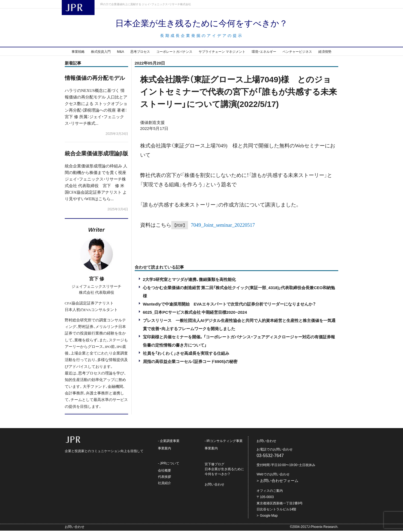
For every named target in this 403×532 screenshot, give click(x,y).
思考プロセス (140, 53)
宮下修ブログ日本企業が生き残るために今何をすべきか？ (224, 470)
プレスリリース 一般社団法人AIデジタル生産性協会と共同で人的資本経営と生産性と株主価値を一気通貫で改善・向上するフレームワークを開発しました (239, 326)
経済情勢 (325, 53)
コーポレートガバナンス (174, 53)
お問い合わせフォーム (279, 482)
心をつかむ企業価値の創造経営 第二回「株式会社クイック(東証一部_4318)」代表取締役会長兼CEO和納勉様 (239, 293)
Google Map (269, 517)
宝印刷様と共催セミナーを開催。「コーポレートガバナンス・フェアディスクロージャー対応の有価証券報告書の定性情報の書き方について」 (239, 342)
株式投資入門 (101, 53)
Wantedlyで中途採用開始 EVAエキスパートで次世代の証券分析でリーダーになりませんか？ (229, 305)
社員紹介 (164, 484)
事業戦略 (78, 53)
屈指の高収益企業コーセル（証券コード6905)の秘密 (190, 363)
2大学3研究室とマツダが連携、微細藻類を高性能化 (189, 281)
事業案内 (164, 449)
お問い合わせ (214, 486)
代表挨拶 (164, 478)
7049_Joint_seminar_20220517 (223, 226)
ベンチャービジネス (297, 53)
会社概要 (164, 472)
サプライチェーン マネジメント (222, 53)
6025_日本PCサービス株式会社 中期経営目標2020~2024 (195, 313)
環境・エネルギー (264, 53)
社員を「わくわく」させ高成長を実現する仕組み (186, 354)
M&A (120, 53)
